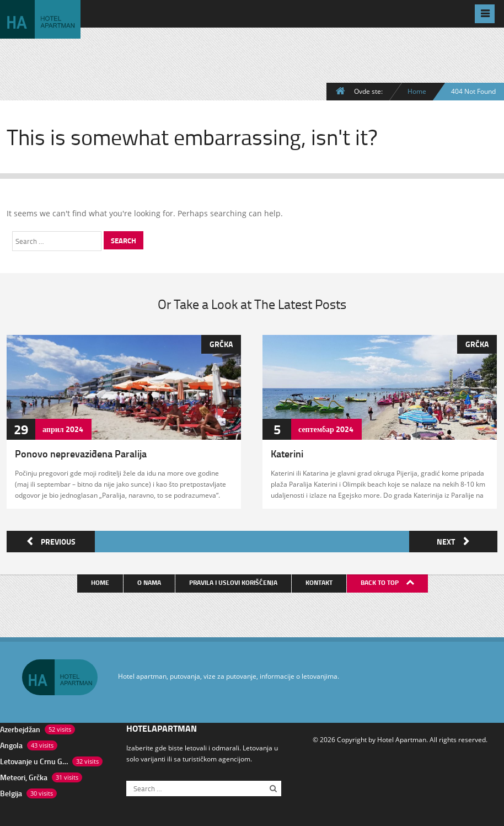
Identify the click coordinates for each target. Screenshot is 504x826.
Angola (11, 744)
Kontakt (320, 581)
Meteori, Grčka (24, 776)
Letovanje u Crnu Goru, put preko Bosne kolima (34, 760)
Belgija (11, 792)
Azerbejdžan (20, 728)
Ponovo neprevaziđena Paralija (81, 454)
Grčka (221, 344)
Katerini (287, 454)
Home (417, 91)
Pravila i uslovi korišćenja (234, 581)
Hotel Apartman (402, 738)
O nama (150, 581)
